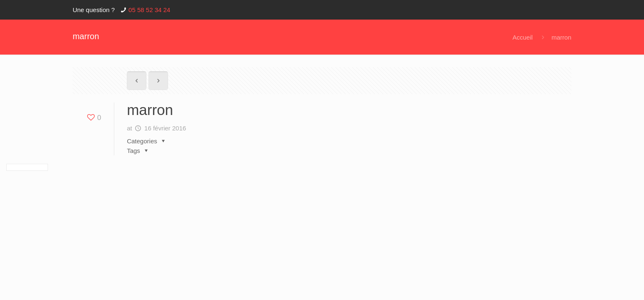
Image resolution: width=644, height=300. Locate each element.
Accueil (523, 37)
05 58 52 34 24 (149, 10)
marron (561, 37)
